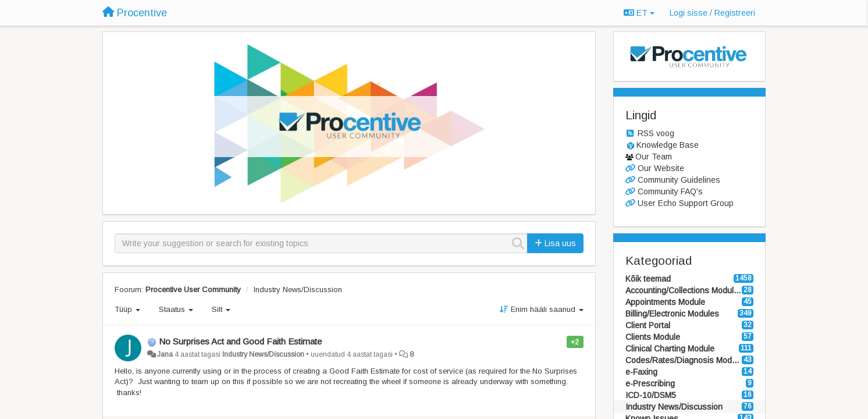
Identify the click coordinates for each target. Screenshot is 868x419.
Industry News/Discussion (298, 290)
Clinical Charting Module (670, 349)
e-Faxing (641, 372)
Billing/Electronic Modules (672, 314)
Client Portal (648, 325)
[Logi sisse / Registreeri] (712, 13)
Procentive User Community (193, 290)
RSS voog (656, 133)
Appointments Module (665, 302)
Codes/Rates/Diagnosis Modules (684, 360)
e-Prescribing (650, 384)
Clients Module (653, 337)
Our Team (654, 157)
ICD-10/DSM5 (651, 395)
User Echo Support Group (686, 203)
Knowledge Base (668, 145)
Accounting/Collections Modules (684, 290)
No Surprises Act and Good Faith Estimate (240, 341)
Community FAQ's (670, 191)
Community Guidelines (679, 180)
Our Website (661, 168)
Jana (165, 354)
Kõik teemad (648, 279)
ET (639, 13)
